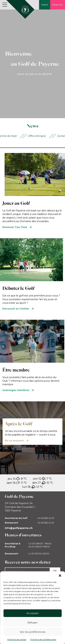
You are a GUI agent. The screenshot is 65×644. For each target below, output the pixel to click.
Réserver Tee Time (15, 227)
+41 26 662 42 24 (46, 523)
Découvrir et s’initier (16, 309)
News (33, 126)
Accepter (33, 613)
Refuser (32, 623)
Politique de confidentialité (43, 640)
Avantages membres (16, 390)
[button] (60, 576)
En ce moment (14, 440)
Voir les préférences (32, 632)
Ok (55, 571)
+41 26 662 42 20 (46, 518)
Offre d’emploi (37, 136)
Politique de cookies (17, 640)
